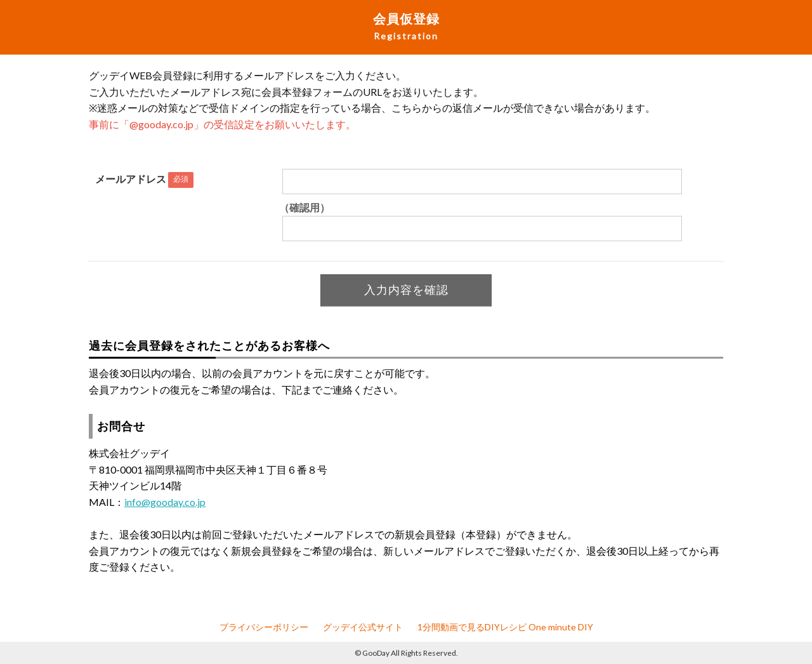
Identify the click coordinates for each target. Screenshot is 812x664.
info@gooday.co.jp (165, 502)
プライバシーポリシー (264, 627)
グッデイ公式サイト (363, 627)
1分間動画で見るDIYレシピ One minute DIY (505, 627)
